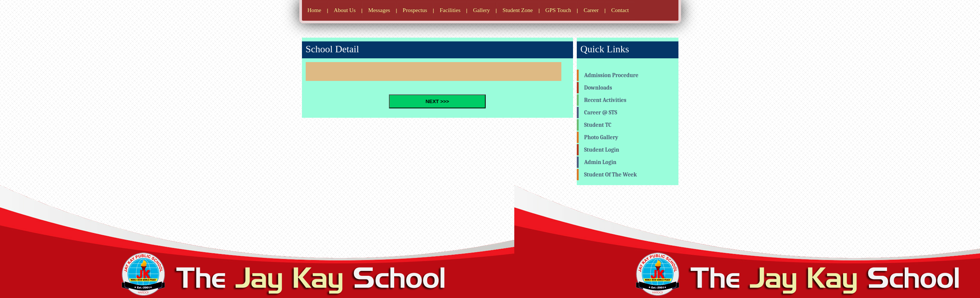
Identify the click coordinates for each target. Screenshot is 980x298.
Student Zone (518, 10)
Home (315, 10)
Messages (379, 10)
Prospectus (415, 10)
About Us (345, 10)
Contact (620, 10)
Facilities (450, 10)
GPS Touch (558, 10)
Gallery (481, 10)
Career (591, 10)
